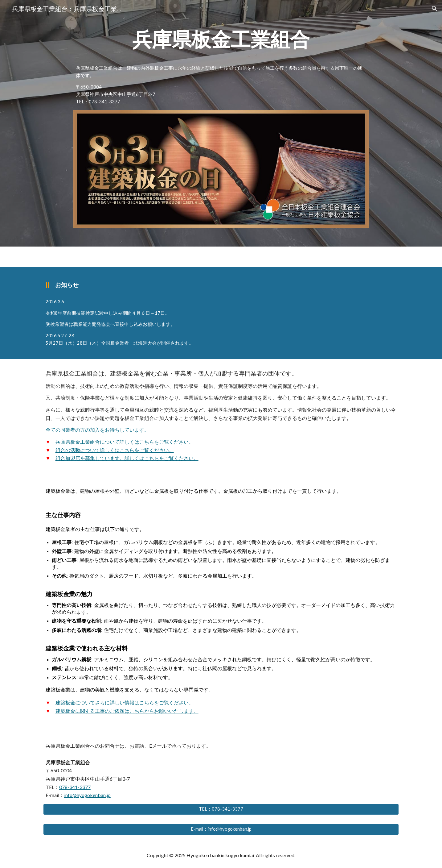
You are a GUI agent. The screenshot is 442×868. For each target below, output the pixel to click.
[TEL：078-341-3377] (221, 809)
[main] (221, 39)
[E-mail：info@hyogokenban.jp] (221, 829)
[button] (435, 9)
